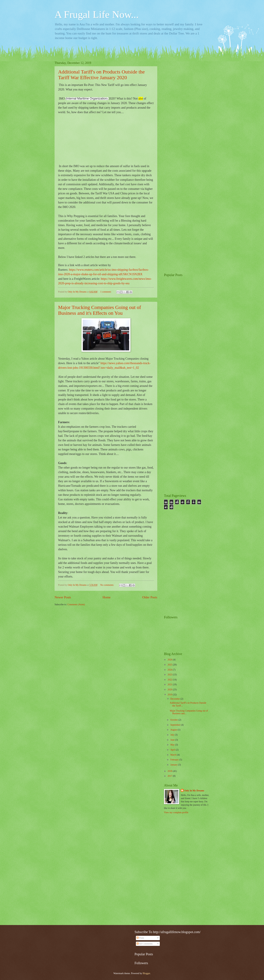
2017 (170, 776)
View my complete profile (176, 812)
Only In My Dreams (194, 791)
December (175, 699)
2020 (170, 690)
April (173, 750)
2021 (170, 685)
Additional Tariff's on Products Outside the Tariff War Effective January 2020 (101, 75)
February (175, 760)
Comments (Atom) (76, 604)
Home (106, 597)
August (174, 730)
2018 (170, 771)
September (176, 725)
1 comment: (106, 292)
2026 (170, 660)
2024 (170, 670)
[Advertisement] (187, 112)
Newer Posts (63, 597)
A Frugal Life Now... (97, 14)
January (174, 765)
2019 (170, 695)
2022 (170, 680)
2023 (170, 675)
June (173, 740)
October (174, 720)
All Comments (145, 944)
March (174, 755)
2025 (170, 665)
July (173, 735)
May (173, 745)
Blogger (146, 973)
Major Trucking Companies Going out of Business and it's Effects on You (100, 310)
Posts (140, 938)
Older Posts (150, 597)
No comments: (107, 585)
